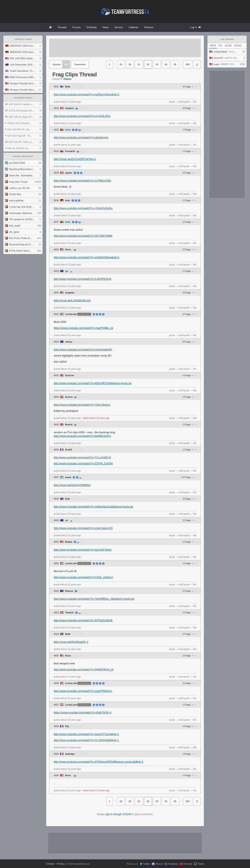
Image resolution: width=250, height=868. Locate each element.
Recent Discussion (23, 156)
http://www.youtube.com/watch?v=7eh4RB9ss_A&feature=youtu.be (94, 599)
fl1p (67, 726)
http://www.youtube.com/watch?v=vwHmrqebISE (83, 350)
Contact (50, 864)
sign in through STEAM (118, 814)
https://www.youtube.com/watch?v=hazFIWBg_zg (83, 328)
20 (130, 64)
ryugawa (70, 293)
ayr (67, 271)
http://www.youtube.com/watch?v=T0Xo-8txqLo (82, 405)
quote (172, 102)
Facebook (173, 864)
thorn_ (68, 250)
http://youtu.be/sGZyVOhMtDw (72, 485)
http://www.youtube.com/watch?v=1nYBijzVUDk (82, 181)
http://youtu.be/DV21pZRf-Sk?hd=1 (75, 159)
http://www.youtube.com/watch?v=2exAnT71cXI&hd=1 (86, 734)
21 (139, 64)
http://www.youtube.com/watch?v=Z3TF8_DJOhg (83, 463)
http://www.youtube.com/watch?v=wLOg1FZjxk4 (83, 550)
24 (166, 64)
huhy (68, 130)
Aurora (69, 397)
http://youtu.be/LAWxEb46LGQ (72, 300)
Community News (23, 39)
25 (175, 64)
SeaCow (69, 375)
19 (121, 64)
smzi (67, 200)
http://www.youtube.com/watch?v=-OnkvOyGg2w (83, 208)
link (195, 102)
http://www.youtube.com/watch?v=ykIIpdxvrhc (81, 137)
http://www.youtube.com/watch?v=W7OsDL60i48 (83, 620)
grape (68, 477)
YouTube (188, 864)
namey (69, 342)
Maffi (68, 634)
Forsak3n (70, 151)
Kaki (67, 499)
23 (157, 64)
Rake (68, 87)
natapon (69, 108)
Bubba (68, 542)
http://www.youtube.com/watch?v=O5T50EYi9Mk (83, 236)
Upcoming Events (23, 98)
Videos (67, 79)
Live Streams (227, 39)
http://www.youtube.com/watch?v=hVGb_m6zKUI (83, 577)
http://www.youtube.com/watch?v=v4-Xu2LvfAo (82, 116)
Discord (159, 864)
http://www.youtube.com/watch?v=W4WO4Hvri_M (84, 669)
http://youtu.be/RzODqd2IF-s (71, 642)
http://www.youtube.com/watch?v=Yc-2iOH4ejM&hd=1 (86, 740)
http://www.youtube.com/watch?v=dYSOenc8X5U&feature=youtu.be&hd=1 (98, 762)
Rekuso (69, 591)
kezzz (68, 656)
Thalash (69, 613)
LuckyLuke (71, 314)
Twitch (201, 864)
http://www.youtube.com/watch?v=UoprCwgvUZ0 (83, 528)
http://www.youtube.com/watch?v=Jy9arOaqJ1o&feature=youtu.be (93, 507)
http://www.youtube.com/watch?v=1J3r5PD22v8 (82, 279)
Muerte (69, 425)
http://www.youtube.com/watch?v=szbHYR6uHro (83, 691)
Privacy (61, 864)
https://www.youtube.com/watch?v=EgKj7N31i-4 (82, 713)
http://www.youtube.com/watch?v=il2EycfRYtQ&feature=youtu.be (93, 383)
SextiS (68, 450)
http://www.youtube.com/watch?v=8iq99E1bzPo (82, 436)
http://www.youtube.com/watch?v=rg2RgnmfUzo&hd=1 (86, 94)
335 (188, 64)
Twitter (146, 864)
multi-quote (184, 102)
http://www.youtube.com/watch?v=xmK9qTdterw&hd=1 (86, 257)
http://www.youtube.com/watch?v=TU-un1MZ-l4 (82, 457)
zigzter (69, 173)
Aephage (70, 754)
